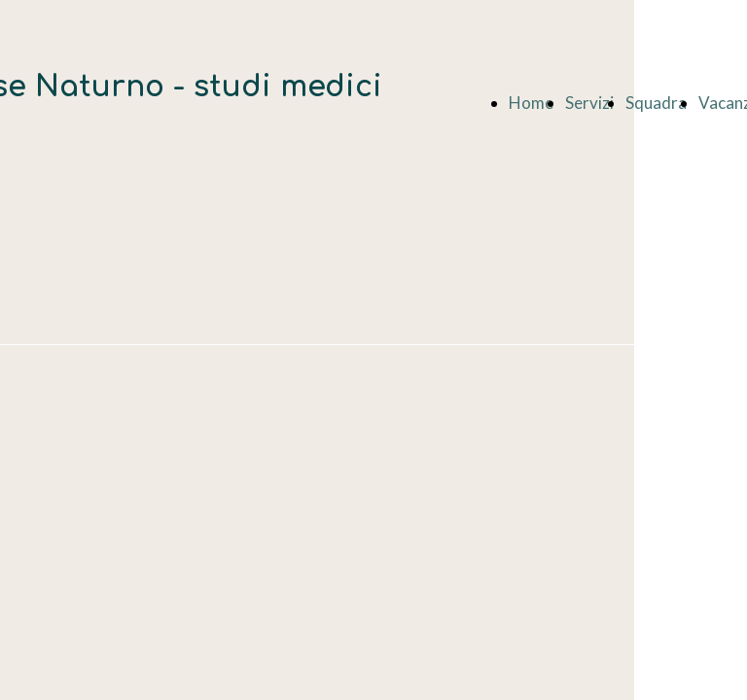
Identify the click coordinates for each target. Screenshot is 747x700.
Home (531, 103)
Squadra (656, 103)
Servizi (589, 103)
